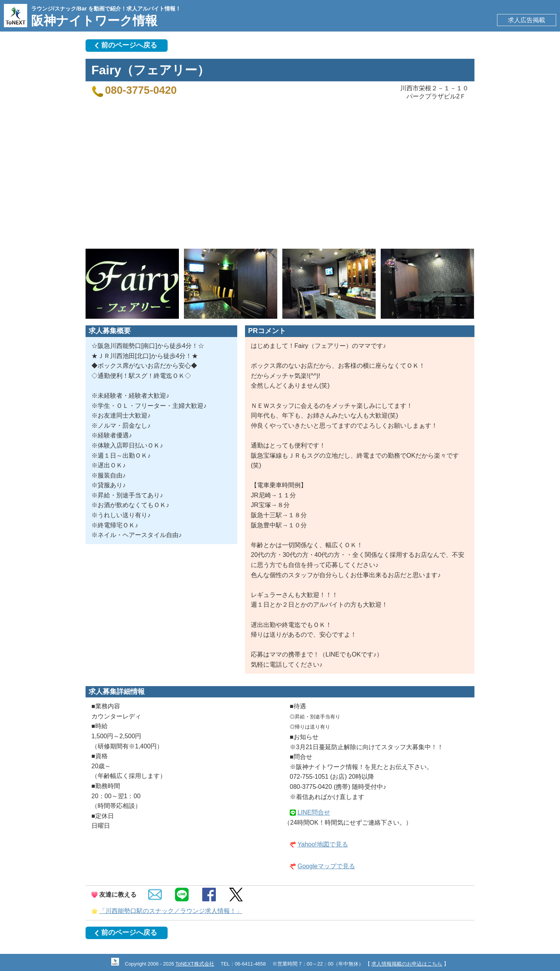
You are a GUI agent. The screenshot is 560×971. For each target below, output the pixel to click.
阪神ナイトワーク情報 (94, 21)
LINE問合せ (314, 812)
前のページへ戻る (129, 45)
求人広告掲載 (527, 20)
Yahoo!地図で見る (323, 844)
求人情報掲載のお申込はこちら (407, 964)
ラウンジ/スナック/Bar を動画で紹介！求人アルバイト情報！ (106, 9)
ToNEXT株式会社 (195, 964)
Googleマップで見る (326, 866)
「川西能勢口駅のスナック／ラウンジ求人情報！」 (171, 911)
